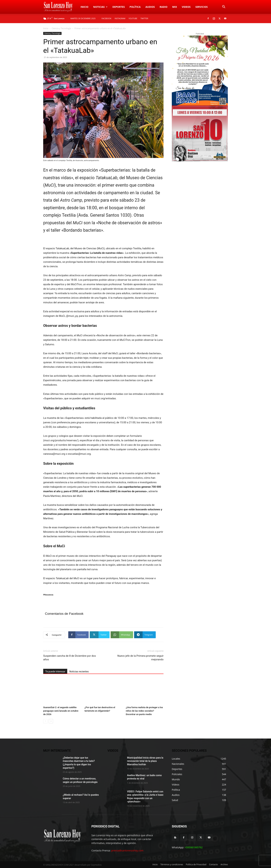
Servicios (202, 7)
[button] (224, 7)
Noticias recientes (79, 672)
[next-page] (51, 721)
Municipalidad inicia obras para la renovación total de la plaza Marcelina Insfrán (145, 761)
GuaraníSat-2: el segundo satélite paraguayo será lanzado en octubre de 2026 (61, 711)
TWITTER (144, 18)
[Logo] (61, 7)
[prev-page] (45, 721)
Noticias (100, 7)
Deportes (119, 7)
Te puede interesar (55, 672)
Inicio (84, 7)
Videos (186, 7)
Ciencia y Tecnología (61, 28)
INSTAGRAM (120, 18)
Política (135, 7)
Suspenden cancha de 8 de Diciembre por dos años (69, 658)
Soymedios (96, 865)
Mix (175, 7)
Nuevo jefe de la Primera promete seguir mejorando (140, 658)
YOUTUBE (133, 18)
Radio (164, 7)
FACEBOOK (107, 18)
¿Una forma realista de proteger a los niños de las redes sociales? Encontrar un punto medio (144, 711)
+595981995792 (194, 847)
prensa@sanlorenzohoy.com (127, 850)
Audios (150, 7)
